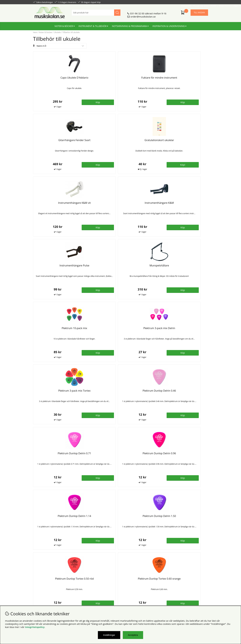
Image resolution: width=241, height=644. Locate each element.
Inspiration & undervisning (169, 25)
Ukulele (57, 32)
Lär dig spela (169, 2)
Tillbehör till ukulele (71, 32)
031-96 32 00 (137, 12)
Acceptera (133, 635)
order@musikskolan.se (143, 15)
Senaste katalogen (87, 583)
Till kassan (199, 11)
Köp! (197, 102)
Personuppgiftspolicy (45, 583)
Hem (35, 32)
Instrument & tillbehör (93, 25)
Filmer (181, 2)
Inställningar (109, 635)
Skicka (202, 594)
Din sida (38, 586)
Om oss (82, 580)
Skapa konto (192, 2)
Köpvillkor (39, 580)
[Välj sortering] (61, 46)
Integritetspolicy (35, 627)
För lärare (83, 589)
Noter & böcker (64, 25)
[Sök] (96, 11)
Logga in (204, 2)
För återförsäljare (87, 586)
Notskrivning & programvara (129, 25)
